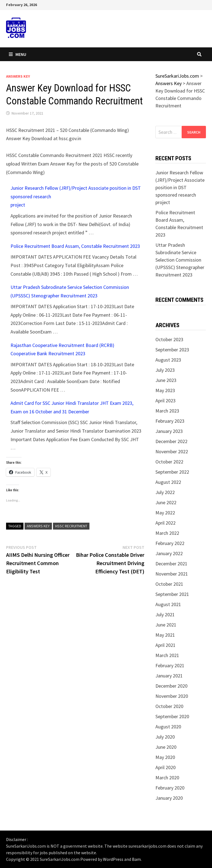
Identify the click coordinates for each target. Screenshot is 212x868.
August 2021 (168, 604)
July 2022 (165, 492)
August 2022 (168, 482)
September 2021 (172, 594)
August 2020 (168, 727)
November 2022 (172, 451)
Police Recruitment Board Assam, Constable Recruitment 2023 (75, 246)
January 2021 (169, 676)
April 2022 (165, 523)
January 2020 (169, 798)
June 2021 (166, 625)
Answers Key (18, 76)
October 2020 (169, 706)
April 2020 (165, 767)
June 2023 (166, 380)
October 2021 (169, 584)
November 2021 (172, 574)
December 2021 (171, 564)
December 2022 (171, 441)
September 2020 (172, 716)
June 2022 (166, 502)
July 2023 (165, 370)
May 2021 (165, 635)
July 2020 (165, 737)
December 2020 (171, 686)
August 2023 (168, 360)
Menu (18, 54)
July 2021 (165, 615)
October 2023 (169, 339)
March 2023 (167, 411)
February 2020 (170, 788)
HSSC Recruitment (71, 526)
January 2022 (169, 553)
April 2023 (165, 401)
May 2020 (165, 757)
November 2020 (172, 696)
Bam (136, 859)
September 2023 (172, 350)
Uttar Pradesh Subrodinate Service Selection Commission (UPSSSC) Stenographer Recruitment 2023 (180, 260)
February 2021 (170, 665)
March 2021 (167, 655)
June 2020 (166, 747)
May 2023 (165, 390)
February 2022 (170, 543)
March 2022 (167, 533)
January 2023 (169, 431)
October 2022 (169, 462)
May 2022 (165, 513)
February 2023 (170, 421)
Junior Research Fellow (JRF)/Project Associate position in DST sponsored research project (180, 187)
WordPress (113, 859)
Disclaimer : (17, 839)
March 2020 (167, 778)
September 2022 (172, 472)
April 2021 (165, 645)
